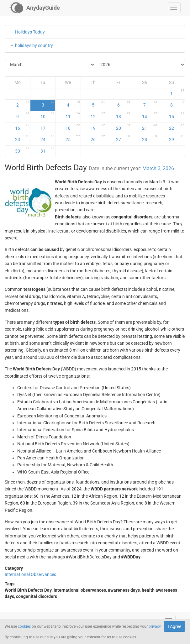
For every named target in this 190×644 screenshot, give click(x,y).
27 (123, 138)
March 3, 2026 (158, 168)
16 (22, 127)
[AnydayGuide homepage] (35, 8)
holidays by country (34, 45)
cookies (24, 626)
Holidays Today (30, 32)
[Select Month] (50, 65)
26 (98, 138)
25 (73, 138)
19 (98, 127)
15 (177, 115)
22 (177, 127)
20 (123, 127)
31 (48, 150)
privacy (155, 626)
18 (73, 127)
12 (98, 115)
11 (73, 115)
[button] (174, 8)
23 (22, 138)
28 (150, 138)
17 (48, 127)
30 (22, 150)
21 (150, 127)
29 (177, 138)
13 (123, 115)
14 (150, 115)
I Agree (174, 626)
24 (48, 138)
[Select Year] (140, 65)
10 (48, 115)
